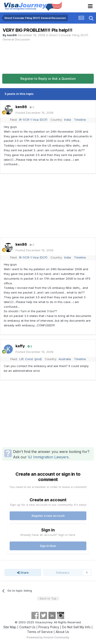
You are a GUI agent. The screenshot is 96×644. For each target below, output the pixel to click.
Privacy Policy (49, 627)
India (68, 120)
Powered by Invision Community (48, 637)
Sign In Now (48, 546)
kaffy (20, 346)
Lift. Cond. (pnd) (31, 359)
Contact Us (27, 627)
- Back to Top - (48, 598)
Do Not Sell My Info (76, 627)
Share (23, 573)
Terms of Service (40, 632)
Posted (34, 113)
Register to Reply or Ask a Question (48, 79)
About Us (62, 632)
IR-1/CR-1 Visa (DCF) (33, 120)
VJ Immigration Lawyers (48, 457)
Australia (65, 359)
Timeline (80, 120)
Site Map (10, 627)
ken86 (12, 35)
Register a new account (48, 516)
